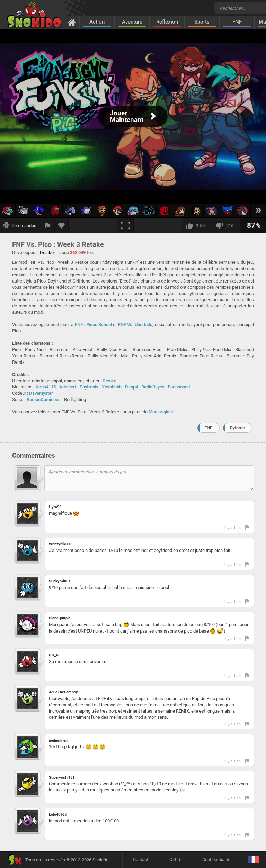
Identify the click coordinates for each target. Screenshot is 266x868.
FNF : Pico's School (93, 325)
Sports (202, 22)
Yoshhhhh (112, 387)
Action (97, 22)
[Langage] (253, 860)
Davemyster (41, 393)
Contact (141, 860)
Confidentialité (216, 860)
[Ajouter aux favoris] (62, 225)
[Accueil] (72, 22)
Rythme (237, 428)
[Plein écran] (125, 225)
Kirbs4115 (46, 387)
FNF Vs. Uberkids (135, 325)
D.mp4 (131, 387)
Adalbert (68, 387)
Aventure (132, 22)
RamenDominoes (44, 399)
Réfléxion (167, 22)
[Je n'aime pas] (226, 225)
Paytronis (89, 387)
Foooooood (179, 387)
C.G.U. (175, 860)
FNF (237, 22)
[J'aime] (197, 225)
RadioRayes (153, 387)
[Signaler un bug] (47, 225)
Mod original (161, 412)
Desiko (109, 381)
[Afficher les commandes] (20, 225)
